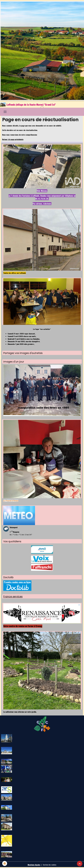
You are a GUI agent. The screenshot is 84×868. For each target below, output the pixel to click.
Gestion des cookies (50, 865)
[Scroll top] (80, 864)
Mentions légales (34, 865)
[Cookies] (5, 863)
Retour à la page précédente (13, 139)
